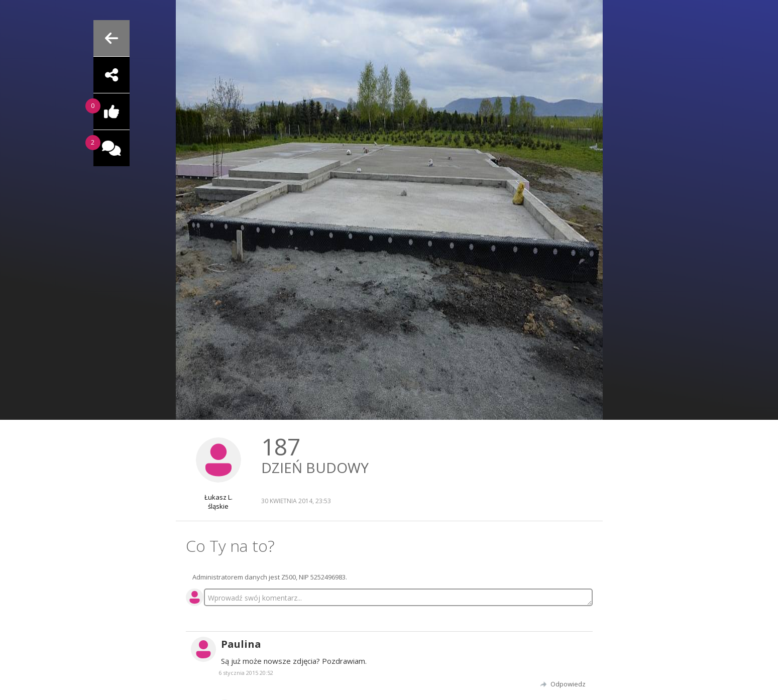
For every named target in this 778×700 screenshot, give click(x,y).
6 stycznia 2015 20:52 (246, 673)
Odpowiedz (568, 684)
